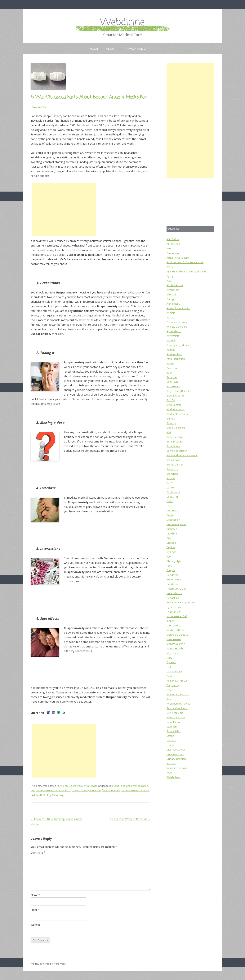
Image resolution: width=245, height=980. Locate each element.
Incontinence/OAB (177, 616)
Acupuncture (174, 253)
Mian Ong (58, 795)
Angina (171, 317)
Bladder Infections (177, 414)
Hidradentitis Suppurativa (181, 602)
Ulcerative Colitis (176, 750)
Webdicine (122, 23)
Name (36, 895)
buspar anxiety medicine (86, 790)
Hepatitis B (173, 598)
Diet (169, 538)
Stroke (170, 736)
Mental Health (89, 786)
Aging (170, 276)
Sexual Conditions (177, 708)
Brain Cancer (174, 460)
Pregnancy (173, 685)
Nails (169, 658)
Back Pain (172, 382)
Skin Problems (175, 713)
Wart (169, 773)
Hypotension (174, 612)
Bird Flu (171, 400)
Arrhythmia (173, 336)
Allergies (171, 294)
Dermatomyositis (176, 524)
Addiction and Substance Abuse (185, 262)
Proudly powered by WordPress (48, 964)
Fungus (171, 570)
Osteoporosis (174, 671)
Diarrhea (172, 533)
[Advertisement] (64, 210)
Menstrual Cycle (176, 644)
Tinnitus (171, 740)
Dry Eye (171, 547)
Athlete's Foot (174, 354)
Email (35, 910)
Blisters (171, 419)
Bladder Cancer (176, 409)
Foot (169, 566)
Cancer (171, 488)
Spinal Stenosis (176, 722)
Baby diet (172, 377)
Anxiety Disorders (70, 786)
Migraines (172, 653)
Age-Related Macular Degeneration (187, 271)
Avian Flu (172, 368)
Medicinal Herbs (176, 630)
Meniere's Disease (177, 635)
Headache (173, 575)
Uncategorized (175, 754)
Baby (169, 373)
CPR (169, 506)
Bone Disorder (175, 442)
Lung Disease (174, 625)
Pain (169, 676)
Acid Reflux (173, 239)
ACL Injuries (173, 244)
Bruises (171, 478)
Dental (170, 515)
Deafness (172, 510)
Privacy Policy (136, 48)
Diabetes (172, 529)
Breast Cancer (175, 465)
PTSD (170, 690)
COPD (170, 501)
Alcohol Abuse (175, 285)
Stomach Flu (174, 731)
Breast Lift (172, 469)
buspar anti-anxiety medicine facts (51, 790)
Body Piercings (175, 437)
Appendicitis (174, 331)
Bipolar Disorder (176, 396)
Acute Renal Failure (178, 258)
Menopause (174, 639)
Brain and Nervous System (182, 455)
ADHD (170, 267)
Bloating (171, 423)
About (111, 48)
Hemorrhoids (174, 593)
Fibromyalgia (174, 561)
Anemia (171, 313)
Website (36, 925)
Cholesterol (173, 492)
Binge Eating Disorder (179, 391)
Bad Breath (173, 386)
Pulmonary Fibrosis (178, 694)
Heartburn (173, 584)
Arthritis (171, 340)
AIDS (169, 281)
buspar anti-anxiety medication (130, 786)
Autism (170, 363)
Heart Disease (175, 579)
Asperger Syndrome (178, 345)
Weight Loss (174, 777)
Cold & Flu (172, 497)
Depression (173, 520)
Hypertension (174, 607)
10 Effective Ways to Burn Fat (130, 819)
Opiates (171, 662)
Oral (169, 667)
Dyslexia (171, 552)
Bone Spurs (173, 446)
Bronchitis (172, 474)
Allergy (170, 299)
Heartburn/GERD (176, 589)
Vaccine (171, 763)
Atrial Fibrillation (176, 359)
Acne (169, 248)
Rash (169, 699)
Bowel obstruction (177, 451)
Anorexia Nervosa (177, 322)
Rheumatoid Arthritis (178, 704)
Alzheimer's (173, 304)
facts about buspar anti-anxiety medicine (126, 790)
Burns (170, 483)
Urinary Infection (176, 759)
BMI (169, 432)
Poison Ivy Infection (178, 681)
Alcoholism (173, 290)
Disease (171, 543)
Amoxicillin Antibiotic (178, 308)
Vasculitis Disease (177, 768)
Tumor (170, 745)
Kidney (171, 621)
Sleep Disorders (176, 717)
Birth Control (174, 405)
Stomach (172, 727)
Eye (169, 556)
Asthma (171, 350)
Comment (38, 853)
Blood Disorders (176, 428)
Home (94, 48)
